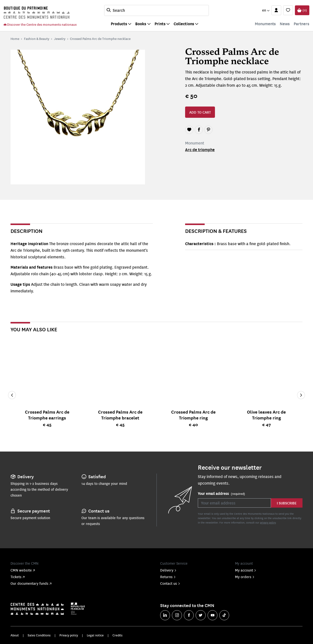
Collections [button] (184, 24)
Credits (117, 635)
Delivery (168, 570)
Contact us (170, 583)
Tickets (18, 577)
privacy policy (268, 522)
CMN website (23, 570)
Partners (302, 24)
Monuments (265, 24)
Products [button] (119, 24)
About (15, 635)
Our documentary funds (31, 583)
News (285, 24)
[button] (266, 10)
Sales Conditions (39, 635)
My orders (245, 577)
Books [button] (141, 24)
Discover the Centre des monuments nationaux (40, 24)
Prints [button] (160, 24)
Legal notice (95, 635)
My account (246, 570)
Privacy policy (69, 635)
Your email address (221, 494)
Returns (168, 577)
